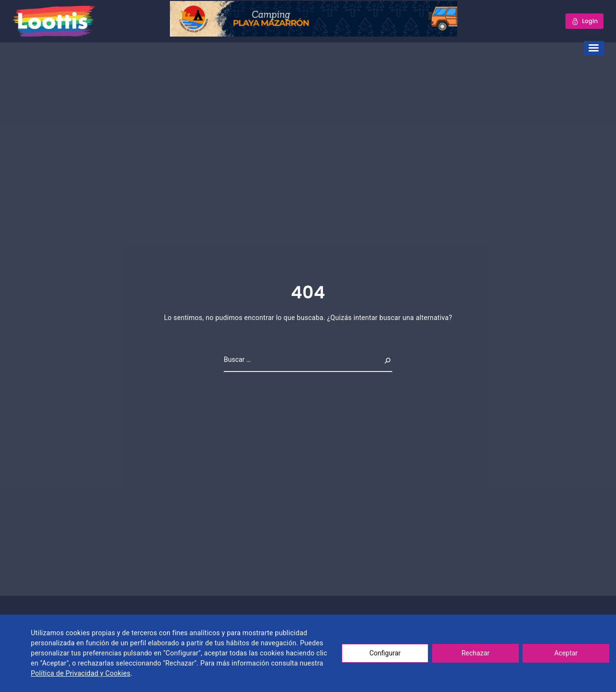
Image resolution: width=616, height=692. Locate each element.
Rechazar (475, 653)
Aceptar (566, 653)
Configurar (385, 653)
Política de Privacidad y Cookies (81, 673)
